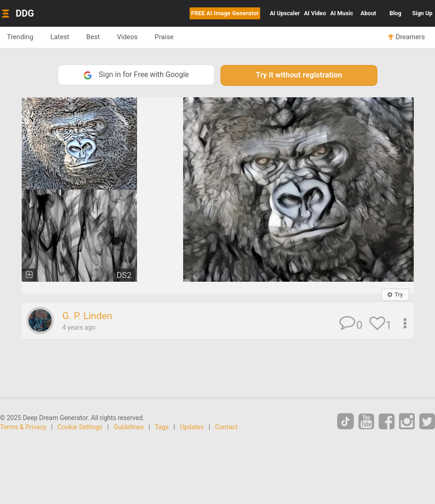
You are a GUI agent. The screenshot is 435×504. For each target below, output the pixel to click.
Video (315, 13)
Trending (20, 37)
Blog (395, 13)
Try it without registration (299, 75)
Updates (192, 427)
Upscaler (285, 13)
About (369, 13)
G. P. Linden (87, 316)
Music (342, 13)
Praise (164, 37)
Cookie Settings (80, 427)
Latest (60, 37)
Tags (162, 427)
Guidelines (128, 427)
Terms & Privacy (23, 427)
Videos (127, 37)
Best (93, 37)
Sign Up (423, 13)
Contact (226, 427)
